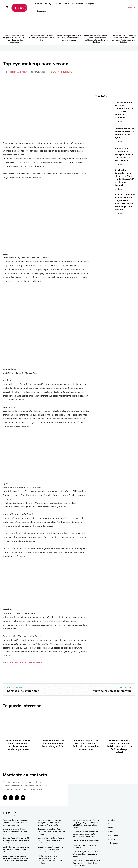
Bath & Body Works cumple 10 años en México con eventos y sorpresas (85, 848)
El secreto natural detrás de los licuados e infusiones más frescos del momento (51, 843)
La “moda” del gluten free (23, 691)
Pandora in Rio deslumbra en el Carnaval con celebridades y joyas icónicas (86, 857)
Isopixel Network (99, 865)
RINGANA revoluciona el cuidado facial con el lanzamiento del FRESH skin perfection (51, 852)
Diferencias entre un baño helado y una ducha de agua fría (42, 38)
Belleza (14, 663)
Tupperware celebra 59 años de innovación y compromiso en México (50, 826)
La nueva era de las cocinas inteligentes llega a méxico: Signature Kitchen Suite (49, 818)
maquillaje (26, 663)
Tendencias (66, 72)
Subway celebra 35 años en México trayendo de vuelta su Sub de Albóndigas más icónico (124, 39)
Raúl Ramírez (119, 118)
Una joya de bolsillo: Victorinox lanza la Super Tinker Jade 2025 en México (51, 835)
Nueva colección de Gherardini (112, 691)
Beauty (55, 72)
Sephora (38, 663)
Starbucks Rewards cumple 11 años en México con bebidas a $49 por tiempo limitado (96, 39)
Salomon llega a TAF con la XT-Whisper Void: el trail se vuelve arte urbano (69, 38)
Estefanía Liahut (18, 72)
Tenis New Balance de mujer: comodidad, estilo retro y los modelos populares (14, 39)
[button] (7, 7)
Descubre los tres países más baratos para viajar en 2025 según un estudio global (85, 828)
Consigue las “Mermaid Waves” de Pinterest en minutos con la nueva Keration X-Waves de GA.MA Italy (86, 838)
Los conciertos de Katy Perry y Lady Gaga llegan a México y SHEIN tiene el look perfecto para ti (86, 819)
